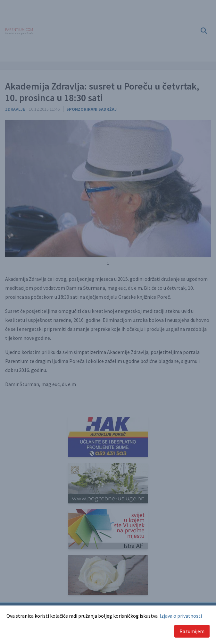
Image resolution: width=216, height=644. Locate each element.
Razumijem (192, 631)
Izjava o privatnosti (181, 616)
